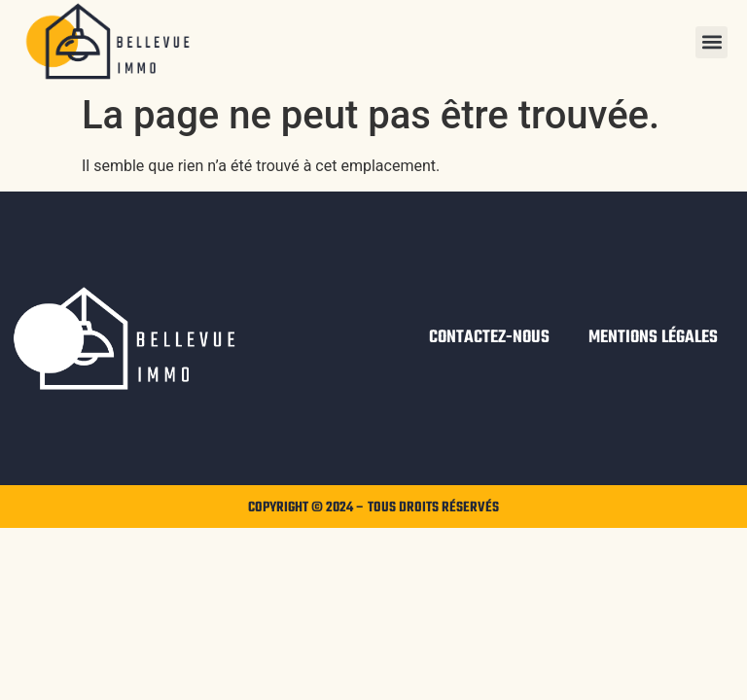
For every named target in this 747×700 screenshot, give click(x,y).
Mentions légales (653, 338)
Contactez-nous (489, 338)
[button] (711, 42)
